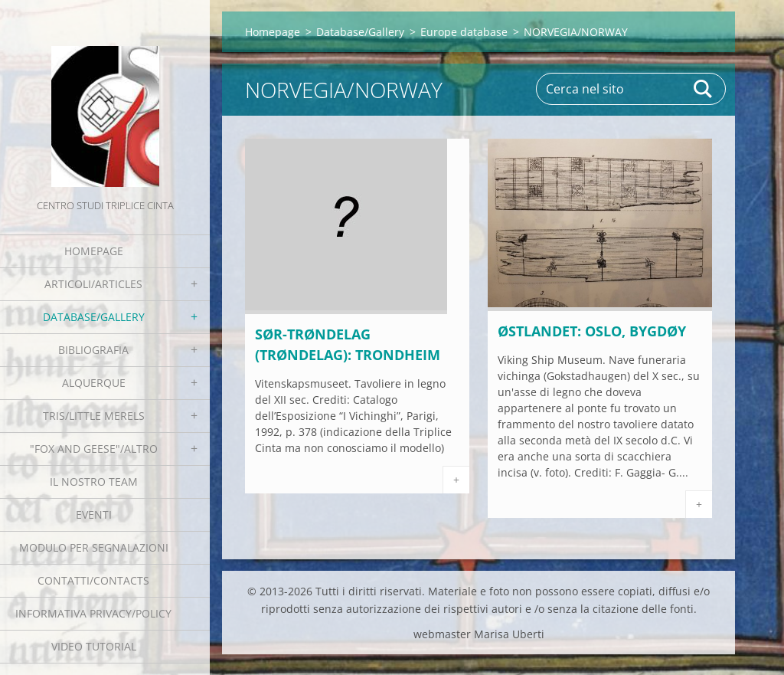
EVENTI (94, 514)
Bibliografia (93, 350)
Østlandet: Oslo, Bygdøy (592, 331)
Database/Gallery (94, 317)
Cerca (704, 89)
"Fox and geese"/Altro (94, 449)
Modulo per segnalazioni (94, 547)
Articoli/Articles (93, 284)
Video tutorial (94, 646)
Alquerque (94, 383)
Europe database (464, 32)
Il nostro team (94, 482)
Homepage (94, 251)
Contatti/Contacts (93, 580)
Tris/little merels (94, 416)
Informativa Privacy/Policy (93, 613)
